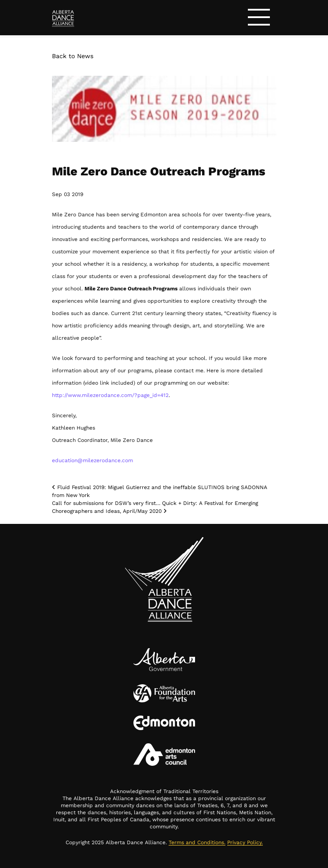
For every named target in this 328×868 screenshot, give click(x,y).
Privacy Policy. (245, 842)
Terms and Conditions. (197, 842)
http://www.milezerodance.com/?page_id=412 (110, 395)
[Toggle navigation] (259, 19)
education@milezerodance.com (92, 460)
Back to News (73, 56)
